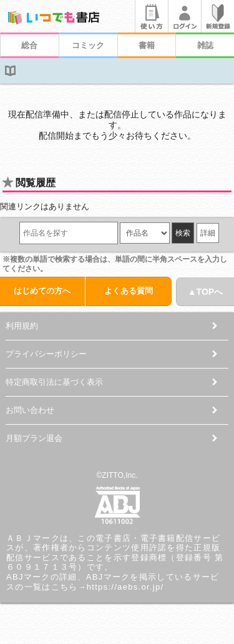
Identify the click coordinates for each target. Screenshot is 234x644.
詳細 (208, 233)
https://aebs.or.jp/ (125, 587)
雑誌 (205, 45)
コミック (88, 45)
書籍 (147, 45)
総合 (29, 45)
